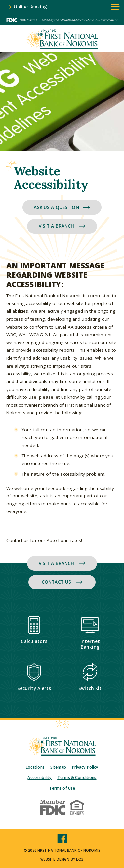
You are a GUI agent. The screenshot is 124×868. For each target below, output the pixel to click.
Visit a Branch (62, 226)
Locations (35, 767)
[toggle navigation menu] (115, 7)
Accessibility (40, 778)
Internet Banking (90, 633)
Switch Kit (90, 677)
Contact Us (62, 582)
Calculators (34, 630)
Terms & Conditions (77, 778)
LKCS (80, 859)
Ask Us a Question (62, 207)
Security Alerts (34, 677)
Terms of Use (62, 788)
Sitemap (58, 767)
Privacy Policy (85, 767)
